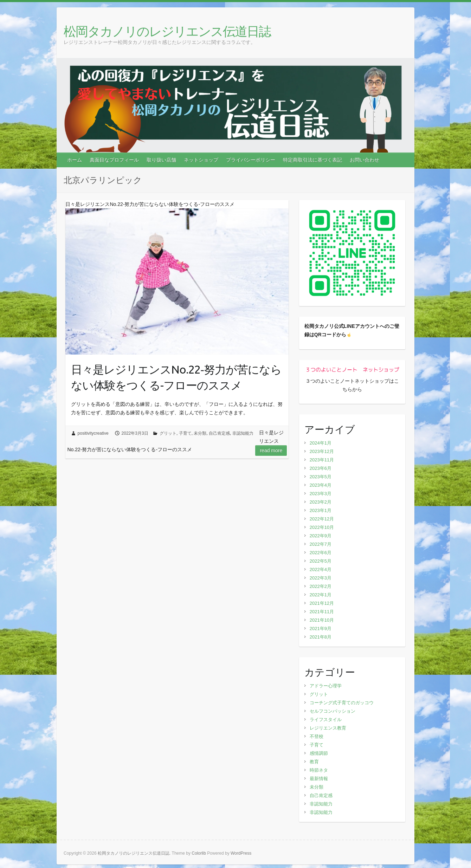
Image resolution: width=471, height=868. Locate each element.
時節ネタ (319, 770)
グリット (168, 433)
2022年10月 (322, 527)
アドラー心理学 (326, 686)
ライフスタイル (326, 720)
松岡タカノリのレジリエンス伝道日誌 (167, 31)
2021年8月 (321, 637)
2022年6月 (321, 553)
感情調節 (319, 753)
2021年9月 (321, 629)
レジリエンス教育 (328, 728)
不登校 (317, 736)
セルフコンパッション (333, 711)
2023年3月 (321, 494)
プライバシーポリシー (251, 160)
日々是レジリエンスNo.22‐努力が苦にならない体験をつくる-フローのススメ (176, 377)
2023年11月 (322, 460)
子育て (185, 433)
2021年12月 (322, 603)
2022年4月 (321, 569)
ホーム (75, 160)
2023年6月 (321, 468)
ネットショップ (201, 160)
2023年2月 (321, 502)
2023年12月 (322, 451)
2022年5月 (321, 561)
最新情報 (319, 779)
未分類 (200, 433)
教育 (314, 762)
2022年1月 (321, 595)
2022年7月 (321, 544)
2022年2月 (321, 586)
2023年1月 (321, 510)
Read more (271, 451)
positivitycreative (93, 433)
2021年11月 (322, 612)
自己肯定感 (219, 433)
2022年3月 (321, 578)
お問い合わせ (364, 160)
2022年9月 (321, 536)
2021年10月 (322, 620)
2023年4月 (321, 485)
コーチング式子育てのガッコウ (342, 703)
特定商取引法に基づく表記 (312, 160)
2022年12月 (322, 519)
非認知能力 (243, 433)
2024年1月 (321, 443)
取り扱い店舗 (161, 160)
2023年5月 (321, 477)
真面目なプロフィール (114, 160)
